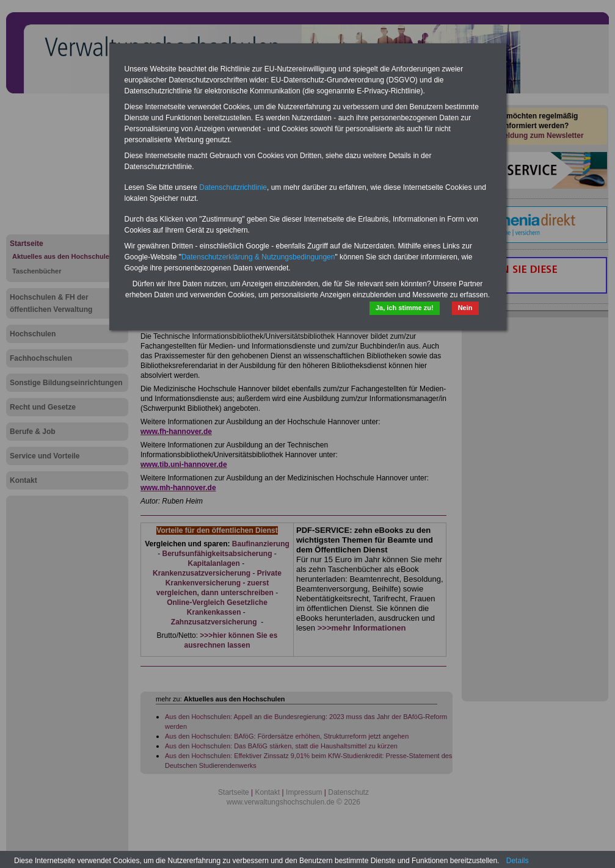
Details (518, 861)
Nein (465, 308)
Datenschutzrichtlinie (233, 187)
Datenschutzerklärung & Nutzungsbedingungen (258, 257)
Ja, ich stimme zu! (405, 308)
